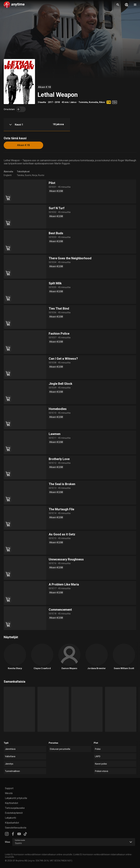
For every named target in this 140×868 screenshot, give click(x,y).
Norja (35, 175)
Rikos (102, 102)
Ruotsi (41, 175)
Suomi (28, 175)
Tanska (20, 175)
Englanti (8, 175)
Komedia (93, 102)
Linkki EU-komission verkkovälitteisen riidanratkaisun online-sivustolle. (39, 854)
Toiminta (83, 102)
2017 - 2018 (54, 102)
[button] (37, 125)
